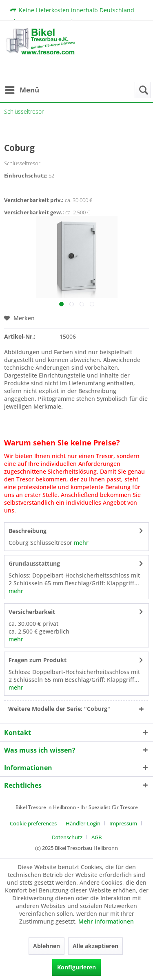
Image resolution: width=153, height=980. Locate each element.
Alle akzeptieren (95, 946)
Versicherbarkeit (32, 612)
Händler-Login (83, 823)
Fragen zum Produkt (38, 660)
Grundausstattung (34, 563)
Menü (22, 89)
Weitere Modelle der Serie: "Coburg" (59, 709)
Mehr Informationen (106, 921)
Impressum (123, 823)
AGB (96, 837)
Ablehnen (47, 946)
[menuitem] (22, 90)
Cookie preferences (33, 823)
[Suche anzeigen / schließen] (143, 90)
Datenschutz (67, 837)
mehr (80, 543)
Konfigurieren (76, 967)
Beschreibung (28, 531)
